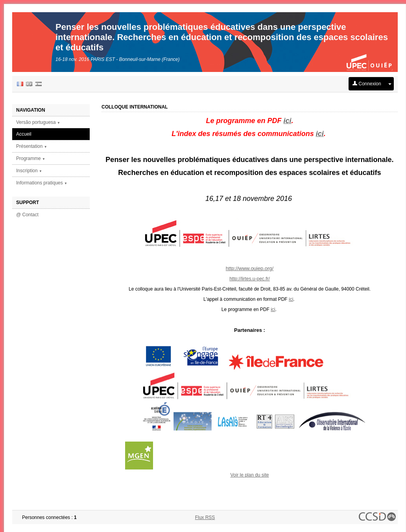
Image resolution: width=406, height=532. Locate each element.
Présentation (32, 146)
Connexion (367, 84)
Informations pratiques (42, 183)
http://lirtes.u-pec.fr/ (250, 279)
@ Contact (27, 215)
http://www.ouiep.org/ (250, 268)
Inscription (29, 171)
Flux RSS (205, 517)
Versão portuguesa (38, 122)
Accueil (24, 134)
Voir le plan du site (249, 475)
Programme (31, 158)
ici (288, 121)
